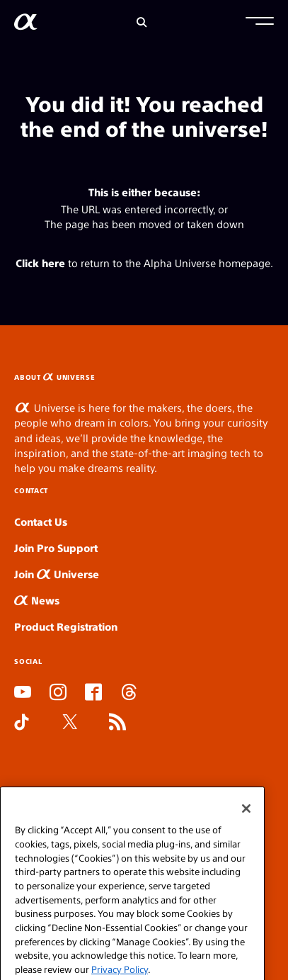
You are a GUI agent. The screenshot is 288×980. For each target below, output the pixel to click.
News (37, 600)
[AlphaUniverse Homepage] (26, 24)
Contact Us (41, 521)
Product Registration (66, 626)
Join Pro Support (56, 547)
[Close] (246, 821)
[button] (260, 23)
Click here (40, 263)
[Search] (142, 22)
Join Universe (57, 574)
